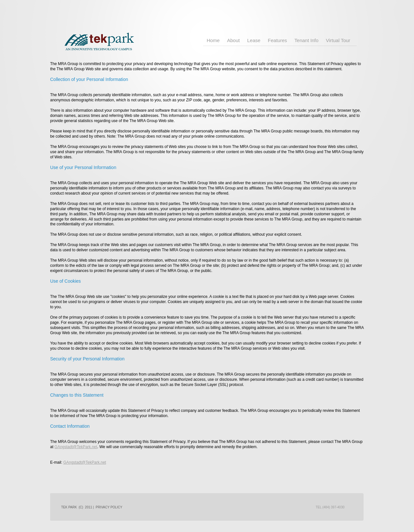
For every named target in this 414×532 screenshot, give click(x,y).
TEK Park (111, 39)
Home (213, 40)
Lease (254, 40)
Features (277, 40)
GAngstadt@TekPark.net (76, 447)
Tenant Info (306, 40)
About (233, 40)
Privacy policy (109, 507)
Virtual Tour (338, 40)
